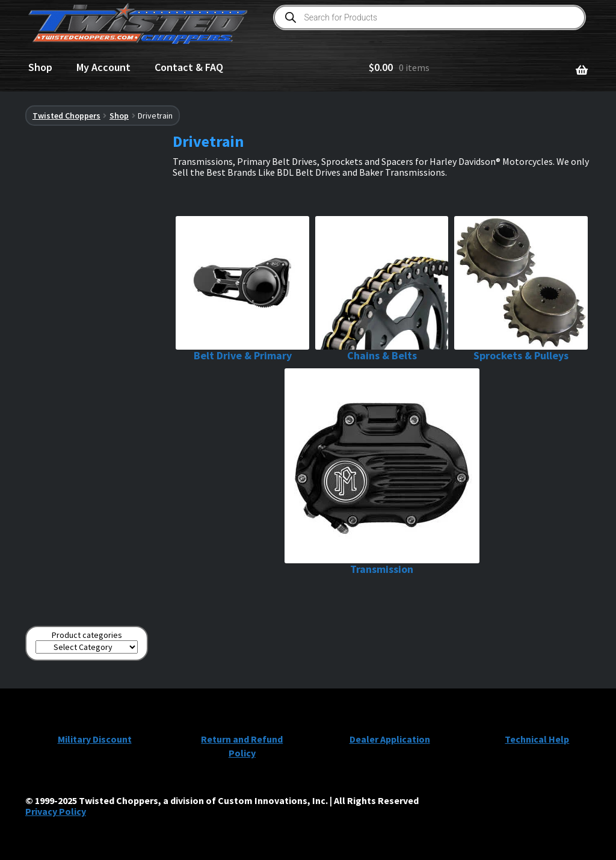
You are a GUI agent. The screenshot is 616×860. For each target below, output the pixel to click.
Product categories (87, 635)
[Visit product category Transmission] (382, 472)
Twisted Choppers (66, 116)
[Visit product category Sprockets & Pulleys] (521, 289)
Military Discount (95, 739)
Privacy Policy (56, 811)
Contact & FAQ (189, 67)
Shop (40, 67)
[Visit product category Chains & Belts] (382, 289)
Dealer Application (390, 739)
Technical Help (537, 739)
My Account (103, 67)
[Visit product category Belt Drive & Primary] (242, 289)
